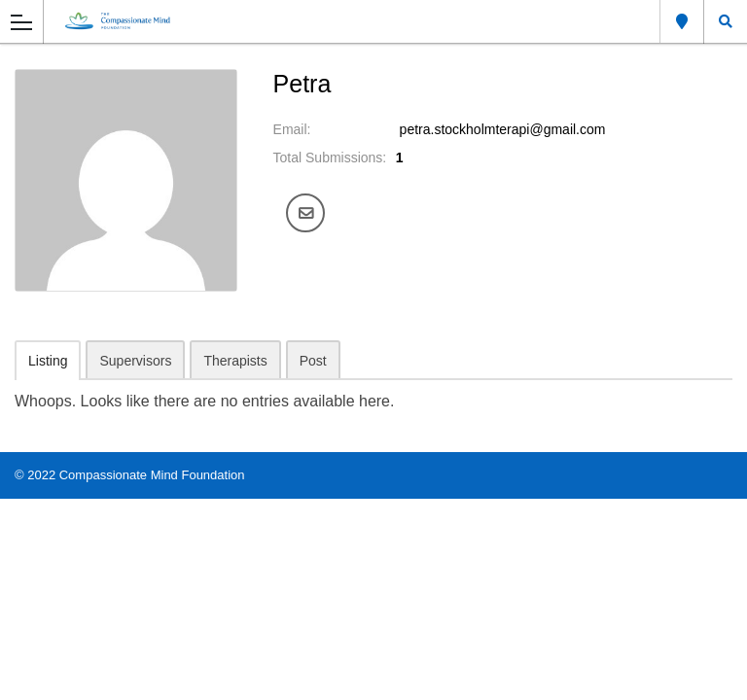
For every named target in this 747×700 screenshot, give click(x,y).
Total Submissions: (330, 157)
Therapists (235, 361)
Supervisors (135, 361)
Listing (48, 361)
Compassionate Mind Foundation (152, 475)
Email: (292, 129)
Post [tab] (313, 361)
